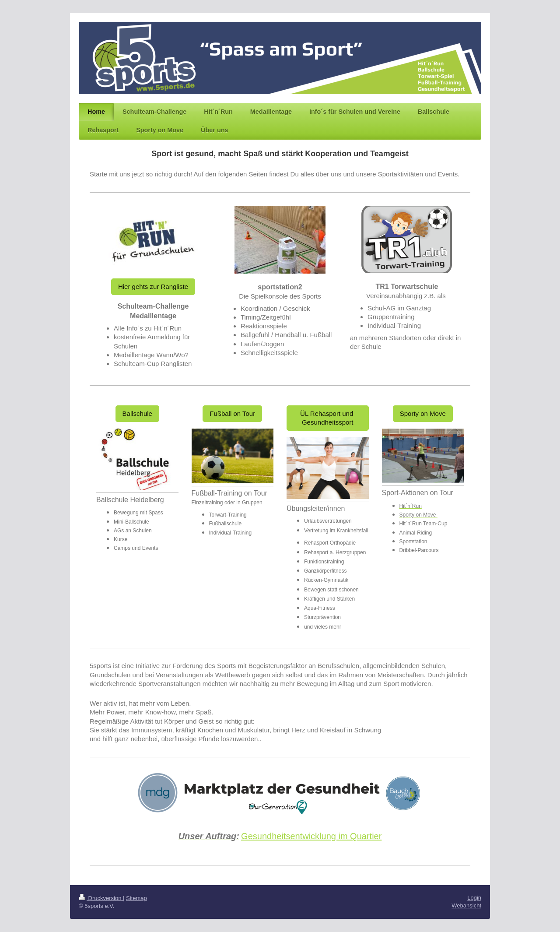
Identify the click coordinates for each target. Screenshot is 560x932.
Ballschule (137, 413)
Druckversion (101, 898)
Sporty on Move (423, 413)
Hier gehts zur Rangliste (153, 287)
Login (474, 898)
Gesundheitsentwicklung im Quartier (311, 836)
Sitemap (136, 898)
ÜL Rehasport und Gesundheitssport (327, 418)
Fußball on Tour (232, 413)
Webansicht (466, 906)
